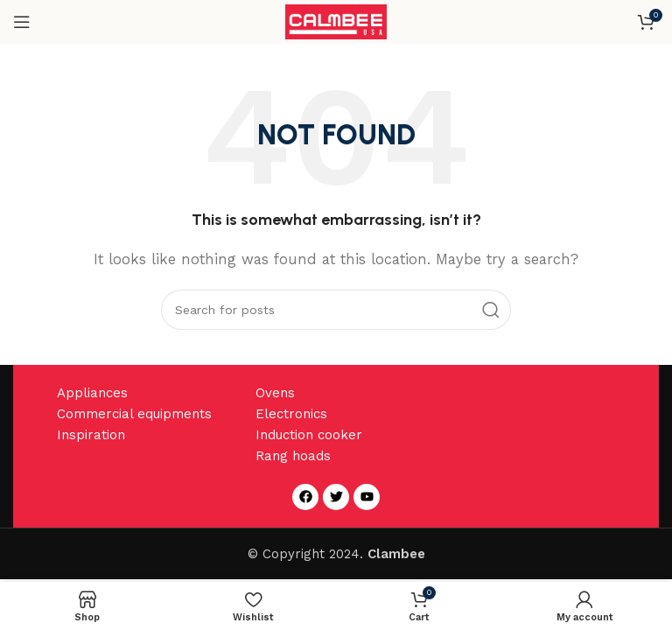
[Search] (336, 310)
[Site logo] (336, 21)
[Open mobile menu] (22, 22)
